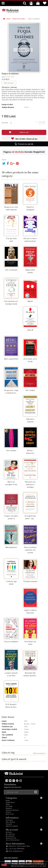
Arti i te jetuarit (11, 270)
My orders (9, 832)
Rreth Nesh (9, 820)
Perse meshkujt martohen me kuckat (30, 550)
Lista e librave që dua (12, 840)
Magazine (9, 808)
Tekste (8, 804)
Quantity (5, 123)
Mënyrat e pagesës (12, 826)
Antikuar (8, 812)
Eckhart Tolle (9, 77)
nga (3, 77)
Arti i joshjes (11, 451)
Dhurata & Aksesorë (12, 810)
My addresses (10, 836)
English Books (10, 802)
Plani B (30, 330)
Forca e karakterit (11, 642)
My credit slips (10, 834)
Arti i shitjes (30, 390)
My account (12, 830)
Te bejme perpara (30, 581)
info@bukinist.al (18, 851)
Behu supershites (11, 359)
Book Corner (10, 814)
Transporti (9, 824)
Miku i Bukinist (10, 822)
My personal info (11, 838)
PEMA (26, 107)
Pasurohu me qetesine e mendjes (30, 485)
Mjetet (30, 301)
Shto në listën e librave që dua (26, 139)
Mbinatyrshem (11, 547)
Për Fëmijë (9, 806)
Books (8, 801)
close (4, 865)
